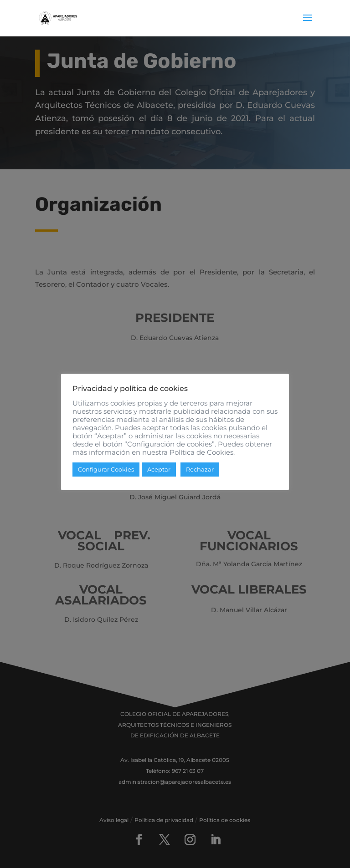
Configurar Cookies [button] (106, 473)
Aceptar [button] (159, 473)
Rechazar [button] (200, 473)
